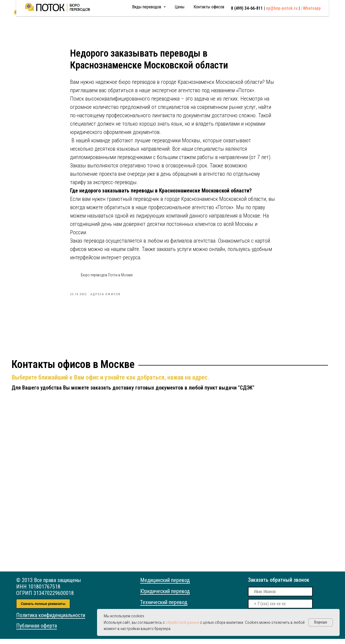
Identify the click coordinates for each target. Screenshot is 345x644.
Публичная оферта (37, 631)
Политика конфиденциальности (51, 620)
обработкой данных (182, 622)
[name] (280, 597)
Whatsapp (312, 13)
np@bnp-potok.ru (253, 12)
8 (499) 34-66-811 (207, 13)
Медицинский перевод (165, 585)
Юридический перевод (165, 596)
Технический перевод (164, 607)
